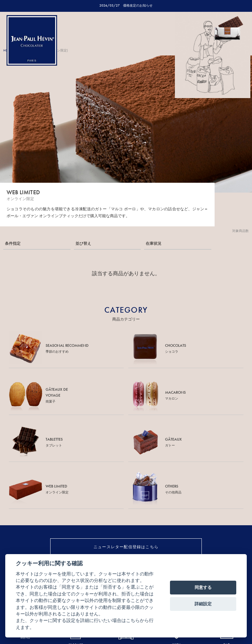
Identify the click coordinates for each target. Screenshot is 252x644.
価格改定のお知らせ (138, 5)
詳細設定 (203, 604)
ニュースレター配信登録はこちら (126, 547)
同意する (203, 587)
